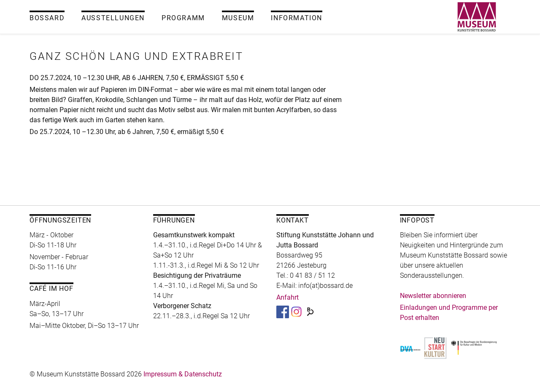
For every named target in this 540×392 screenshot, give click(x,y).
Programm (183, 18)
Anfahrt (288, 297)
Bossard (47, 18)
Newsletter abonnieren (433, 296)
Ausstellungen (113, 18)
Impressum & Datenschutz (183, 374)
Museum (238, 18)
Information (297, 18)
